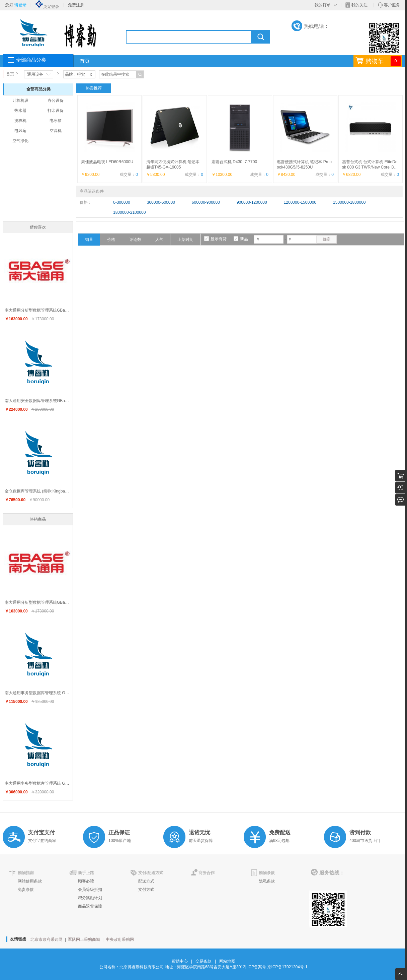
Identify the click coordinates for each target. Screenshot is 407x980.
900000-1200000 (252, 202)
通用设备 (35, 74)
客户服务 (392, 5)
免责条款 (26, 890)
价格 (111, 240)
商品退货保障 (90, 906)
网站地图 (227, 961)
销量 (89, 240)
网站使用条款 (30, 881)
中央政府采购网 (120, 939)
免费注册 (76, 5)
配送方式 (146, 881)
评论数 (135, 240)
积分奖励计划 (90, 898)
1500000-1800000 (349, 202)
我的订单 (323, 5)
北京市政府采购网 (47, 939)
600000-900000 (206, 202)
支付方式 (146, 890)
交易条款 (203, 961)
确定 (327, 239)
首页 (85, 61)
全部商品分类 (31, 60)
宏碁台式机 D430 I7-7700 (234, 162)
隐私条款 (267, 881)
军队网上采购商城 (84, 939)
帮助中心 (180, 961)
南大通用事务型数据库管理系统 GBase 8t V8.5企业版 (39, 783)
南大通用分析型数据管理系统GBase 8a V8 (39, 310)
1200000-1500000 (300, 202)
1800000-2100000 (129, 212)
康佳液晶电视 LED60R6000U (107, 162)
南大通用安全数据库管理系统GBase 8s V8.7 (39, 401)
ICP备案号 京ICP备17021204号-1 (277, 967)
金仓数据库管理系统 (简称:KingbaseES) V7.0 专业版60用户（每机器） (39, 491)
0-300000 (122, 202)
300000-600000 (161, 202)
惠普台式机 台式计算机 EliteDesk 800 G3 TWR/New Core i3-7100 (370, 167)
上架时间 (185, 240)
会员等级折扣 (90, 890)
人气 (159, 240)
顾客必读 (86, 881)
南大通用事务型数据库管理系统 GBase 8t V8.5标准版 (39, 693)
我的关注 (359, 5)
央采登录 (47, 7)
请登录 (20, 5)
